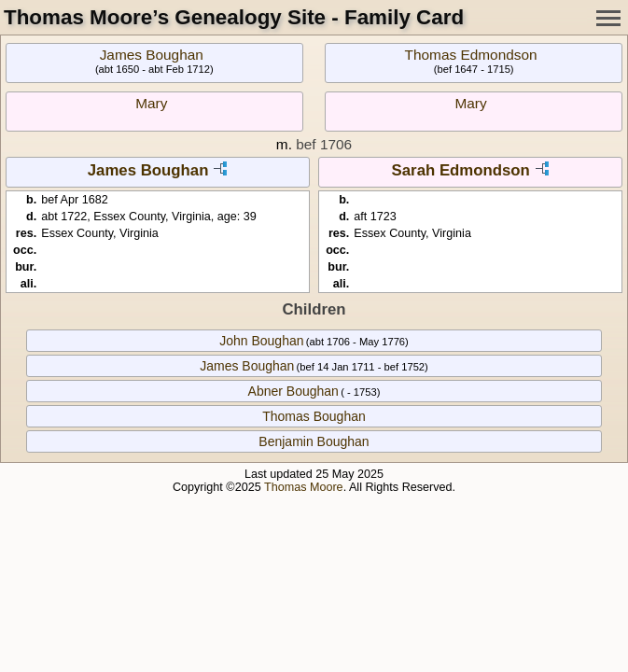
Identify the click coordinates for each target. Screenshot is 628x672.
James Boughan (152, 55)
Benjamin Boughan (314, 441)
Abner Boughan (293, 391)
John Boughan (261, 341)
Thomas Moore (304, 487)
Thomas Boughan (314, 416)
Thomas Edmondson (471, 55)
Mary (151, 103)
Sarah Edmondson (461, 170)
